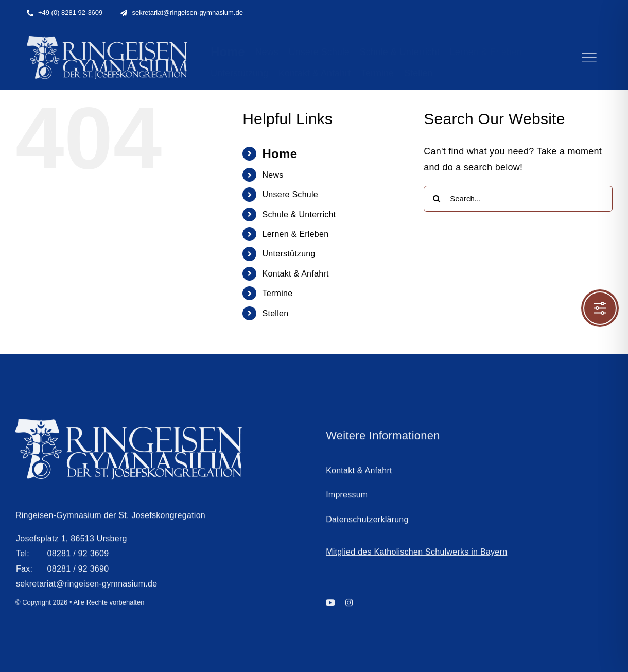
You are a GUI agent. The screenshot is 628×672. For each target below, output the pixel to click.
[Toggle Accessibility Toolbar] (600, 308)
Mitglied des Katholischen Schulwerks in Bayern (416, 555)
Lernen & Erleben (296, 234)
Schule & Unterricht (299, 214)
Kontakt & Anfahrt (296, 274)
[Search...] (518, 199)
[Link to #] (589, 58)
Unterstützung (289, 254)
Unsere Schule (290, 194)
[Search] (437, 199)
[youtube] (330, 606)
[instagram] (349, 606)
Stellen (276, 313)
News (273, 175)
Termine (278, 293)
